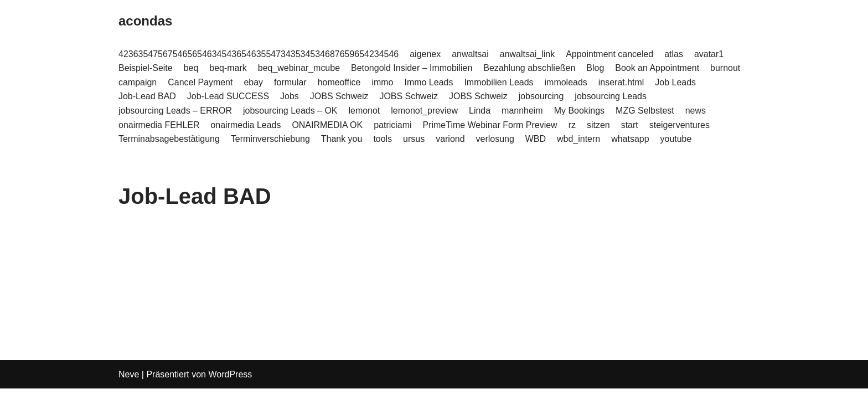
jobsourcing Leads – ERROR (175, 111)
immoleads (567, 82)
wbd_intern (579, 139)
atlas (675, 54)
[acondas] (145, 21)
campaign (138, 82)
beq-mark (229, 68)
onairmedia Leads (246, 125)
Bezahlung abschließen (530, 68)
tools (383, 139)
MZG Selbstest (646, 111)
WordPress (230, 385)
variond (451, 139)
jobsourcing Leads (612, 97)
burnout (726, 68)
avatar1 (710, 54)
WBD (536, 139)
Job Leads (676, 82)
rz (573, 125)
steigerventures (680, 125)
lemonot (365, 111)
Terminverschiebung (270, 139)
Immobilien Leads (499, 82)
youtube (677, 139)
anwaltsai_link (528, 54)
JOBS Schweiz (339, 97)
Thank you (342, 139)
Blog (596, 68)
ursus (414, 139)
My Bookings (580, 111)
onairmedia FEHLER (159, 125)
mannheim (523, 111)
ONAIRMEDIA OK (328, 125)
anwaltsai (471, 54)
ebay (254, 82)
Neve (129, 385)
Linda (480, 111)
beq (191, 68)
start (630, 125)
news (696, 111)
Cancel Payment (200, 82)
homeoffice (339, 82)
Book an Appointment (658, 68)
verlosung (496, 139)
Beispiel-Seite (146, 68)
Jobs (290, 97)
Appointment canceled (611, 54)
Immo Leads (429, 82)
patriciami (393, 125)
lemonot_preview (425, 111)
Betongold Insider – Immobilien (412, 68)
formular (290, 82)
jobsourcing (542, 97)
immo (383, 82)
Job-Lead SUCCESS (228, 97)
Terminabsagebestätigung (169, 139)
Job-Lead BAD (147, 97)
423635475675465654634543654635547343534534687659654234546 (259, 54)
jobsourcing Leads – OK (290, 111)
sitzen (599, 125)
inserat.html (622, 82)
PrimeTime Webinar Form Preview (490, 125)
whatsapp (631, 139)
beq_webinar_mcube (299, 68)
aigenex (426, 54)
